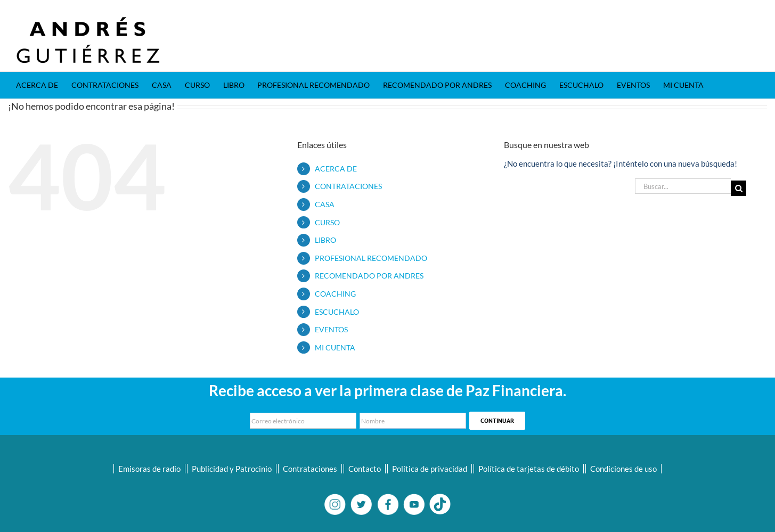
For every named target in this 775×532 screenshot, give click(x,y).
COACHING (335, 294)
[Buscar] (739, 188)
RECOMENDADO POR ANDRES (369, 276)
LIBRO (325, 240)
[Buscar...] (683, 186)
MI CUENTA (335, 347)
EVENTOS (331, 329)
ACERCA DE (336, 169)
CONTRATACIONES (348, 186)
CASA (325, 204)
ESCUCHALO (337, 312)
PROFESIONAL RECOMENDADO (371, 258)
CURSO (327, 222)
